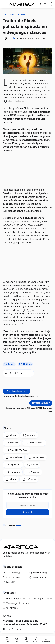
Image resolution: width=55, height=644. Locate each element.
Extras (9, 364)
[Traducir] (46, 4)
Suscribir (27, 512)
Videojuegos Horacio (16, 603)
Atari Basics (12, 573)
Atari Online (12, 577)
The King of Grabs (41, 598)
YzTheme (17, 629)
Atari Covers (39, 573)
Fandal (10, 582)
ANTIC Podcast (40, 577)
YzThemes (11, 608)
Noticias (25, 364)
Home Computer (15, 598)
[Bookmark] (28, 373)
